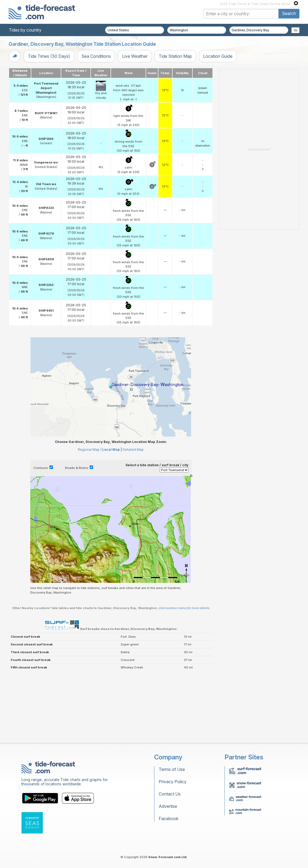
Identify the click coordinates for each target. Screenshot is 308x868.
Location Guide (218, 56)
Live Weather (135, 56)
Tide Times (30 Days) (49, 56)
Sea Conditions (96, 56)
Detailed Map (133, 450)
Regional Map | (90, 450)
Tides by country (25, 30)
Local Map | (112, 450)
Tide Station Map (175, 56)
